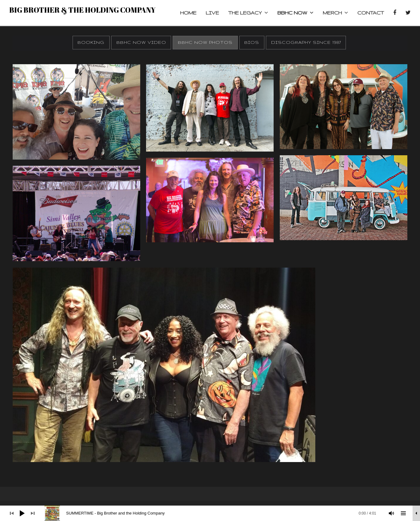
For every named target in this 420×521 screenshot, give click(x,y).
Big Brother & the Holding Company (82, 10)
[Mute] (392, 513)
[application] (210, 513)
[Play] (22, 513)
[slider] (213, 513)
